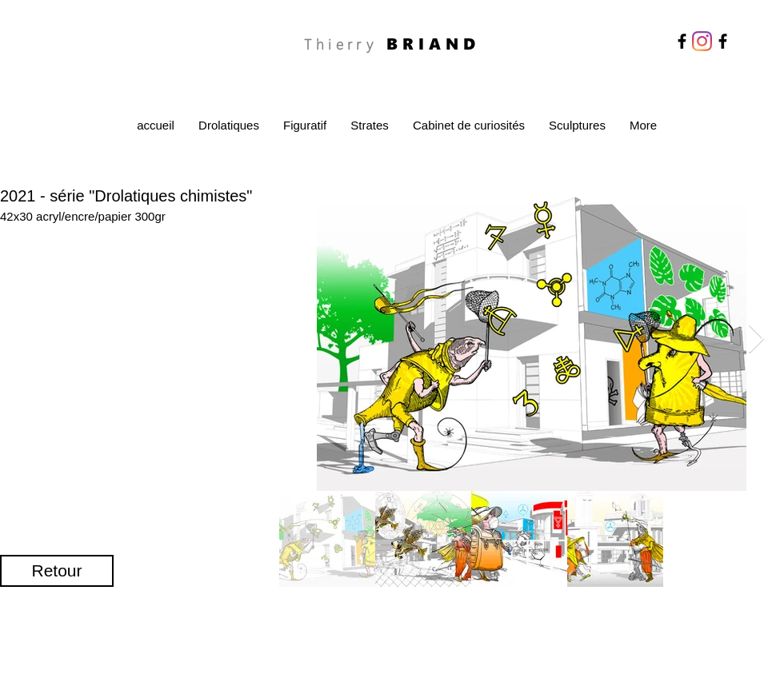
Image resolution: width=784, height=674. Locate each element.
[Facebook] (682, 41)
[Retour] (57, 571)
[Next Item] (756, 339)
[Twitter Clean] (718, 604)
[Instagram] (702, 41)
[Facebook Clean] (697, 604)
